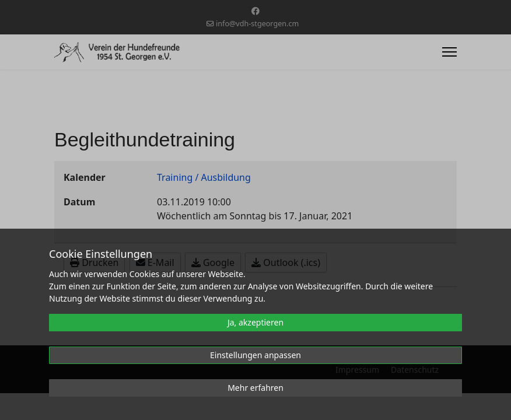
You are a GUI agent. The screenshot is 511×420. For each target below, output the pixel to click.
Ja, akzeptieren (256, 322)
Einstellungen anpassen (256, 355)
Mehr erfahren (256, 388)
